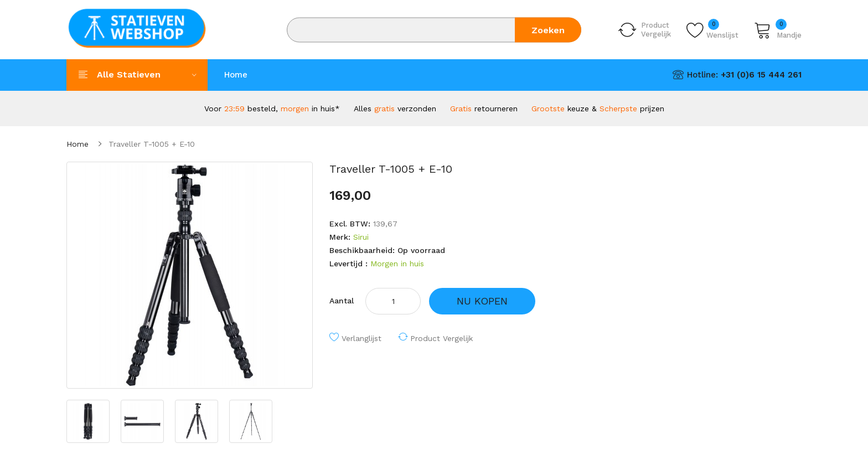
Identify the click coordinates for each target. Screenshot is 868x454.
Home (77, 144)
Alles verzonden (395, 109)
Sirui (361, 237)
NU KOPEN (482, 301)
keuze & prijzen (598, 109)
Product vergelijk (441, 338)
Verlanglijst (361, 338)
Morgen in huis (397, 264)
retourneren (484, 109)
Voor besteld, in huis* (272, 109)
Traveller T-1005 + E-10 (152, 144)
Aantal (342, 301)
